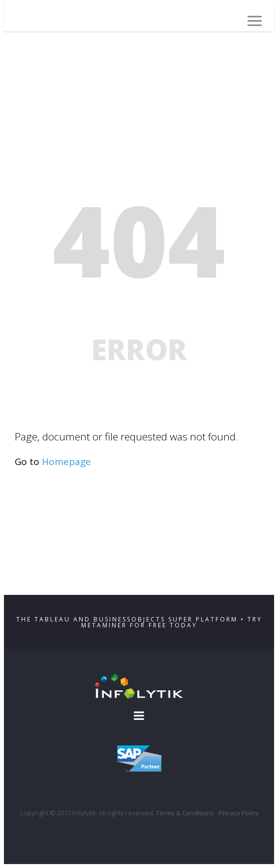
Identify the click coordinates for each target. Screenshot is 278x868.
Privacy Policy (239, 813)
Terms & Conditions (185, 813)
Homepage (66, 462)
